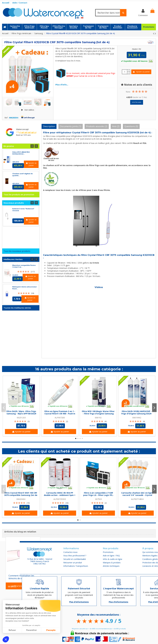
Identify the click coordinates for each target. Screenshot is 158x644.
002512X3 (21, 418)
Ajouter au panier (141, 72)
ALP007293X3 (60, 499)
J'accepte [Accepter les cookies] (51, 630)
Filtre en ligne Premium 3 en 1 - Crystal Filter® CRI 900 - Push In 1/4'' (60, 414)
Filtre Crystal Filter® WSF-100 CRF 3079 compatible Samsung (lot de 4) (21, 495)
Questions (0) (131, 126)
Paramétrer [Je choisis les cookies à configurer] (31, 630)
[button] (6, 639)
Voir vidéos (28, 110)
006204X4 (21, 499)
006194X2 (137, 418)
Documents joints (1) (71, 126)
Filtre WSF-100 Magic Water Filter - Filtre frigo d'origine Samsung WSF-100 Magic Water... (98, 414)
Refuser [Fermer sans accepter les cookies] (12, 630)
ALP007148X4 (137, 499)
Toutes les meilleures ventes (17, 308)
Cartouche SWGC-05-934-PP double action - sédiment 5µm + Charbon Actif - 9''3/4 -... (60, 495)
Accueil (6, 3)
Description (49, 126)
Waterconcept (22, 129)
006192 (98, 418)
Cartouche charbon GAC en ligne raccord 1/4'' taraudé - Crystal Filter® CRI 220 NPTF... (137, 495)
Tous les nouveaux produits (17, 251)
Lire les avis (137, 102)
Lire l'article (15, 586)
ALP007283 (60, 418)
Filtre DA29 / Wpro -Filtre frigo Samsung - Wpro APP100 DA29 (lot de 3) (21, 414)
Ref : (7, 118)
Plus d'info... (62, 85)
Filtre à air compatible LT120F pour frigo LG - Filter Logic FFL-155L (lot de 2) (98, 495)
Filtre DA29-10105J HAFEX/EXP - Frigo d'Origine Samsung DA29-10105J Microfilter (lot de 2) (137, 414)
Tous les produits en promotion (19, 195)
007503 (98, 499)
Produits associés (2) (97, 126)
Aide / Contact (20, 3)
